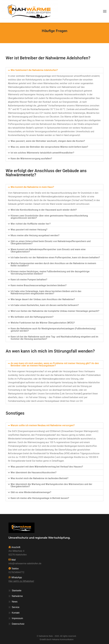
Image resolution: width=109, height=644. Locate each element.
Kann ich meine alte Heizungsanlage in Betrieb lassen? (40, 498)
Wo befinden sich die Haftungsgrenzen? (32, 317)
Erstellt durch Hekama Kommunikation (57, 639)
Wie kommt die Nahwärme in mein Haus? (32, 187)
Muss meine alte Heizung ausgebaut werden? (35, 235)
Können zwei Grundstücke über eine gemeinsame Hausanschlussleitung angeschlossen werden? (49, 217)
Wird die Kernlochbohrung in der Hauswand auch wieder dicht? (44, 210)
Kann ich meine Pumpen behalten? (29, 280)
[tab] (54, 70)
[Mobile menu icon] (105, 11)
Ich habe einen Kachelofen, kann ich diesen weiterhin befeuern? (45, 305)
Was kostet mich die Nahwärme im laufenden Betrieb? (40, 478)
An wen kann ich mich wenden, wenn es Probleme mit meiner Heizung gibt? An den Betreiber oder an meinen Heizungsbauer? (55, 364)
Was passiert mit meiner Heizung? (29, 230)
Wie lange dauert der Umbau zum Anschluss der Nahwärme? (43, 299)
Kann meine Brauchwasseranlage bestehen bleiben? (39, 285)
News (15, 602)
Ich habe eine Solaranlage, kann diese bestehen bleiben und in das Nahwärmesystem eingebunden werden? (46, 292)
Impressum (17, 618)
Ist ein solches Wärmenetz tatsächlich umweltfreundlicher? (42, 153)
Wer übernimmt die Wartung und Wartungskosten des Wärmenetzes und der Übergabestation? (51, 485)
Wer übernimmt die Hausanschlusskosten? (34, 472)
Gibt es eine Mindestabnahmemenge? (31, 492)
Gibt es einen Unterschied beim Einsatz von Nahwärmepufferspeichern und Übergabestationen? (51, 242)
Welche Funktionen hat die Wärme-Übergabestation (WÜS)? (43, 323)
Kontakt (16, 613)
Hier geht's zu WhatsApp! (21, 581)
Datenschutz (18, 624)
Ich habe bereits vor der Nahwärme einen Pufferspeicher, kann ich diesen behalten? (55, 258)
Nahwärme (17, 596)
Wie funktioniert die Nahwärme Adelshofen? (34, 70)
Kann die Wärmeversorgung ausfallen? (31, 159)
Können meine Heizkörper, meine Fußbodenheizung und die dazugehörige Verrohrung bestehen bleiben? (50, 273)
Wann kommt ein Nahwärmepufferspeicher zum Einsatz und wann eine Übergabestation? (48, 251)
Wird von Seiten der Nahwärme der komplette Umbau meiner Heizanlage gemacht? (55, 311)
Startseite (17, 591)
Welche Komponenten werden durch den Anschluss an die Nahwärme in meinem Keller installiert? (53, 264)
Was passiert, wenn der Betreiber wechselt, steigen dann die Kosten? (48, 141)
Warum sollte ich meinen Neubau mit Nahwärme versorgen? (43, 425)
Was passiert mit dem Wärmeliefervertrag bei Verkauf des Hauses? (47, 467)
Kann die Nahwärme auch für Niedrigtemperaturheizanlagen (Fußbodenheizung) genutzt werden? (53, 330)
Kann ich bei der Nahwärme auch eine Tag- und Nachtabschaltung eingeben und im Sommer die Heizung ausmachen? (54, 338)
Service (16, 607)
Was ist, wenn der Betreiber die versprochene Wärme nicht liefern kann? (49, 147)
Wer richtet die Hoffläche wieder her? (31, 224)
